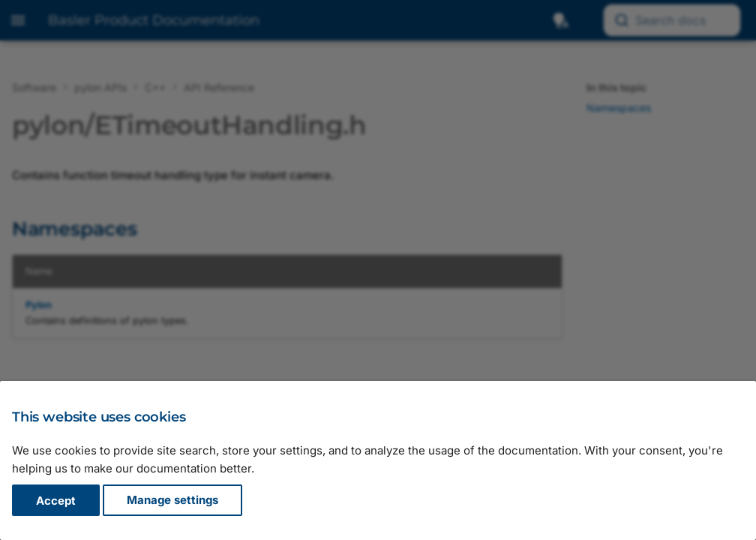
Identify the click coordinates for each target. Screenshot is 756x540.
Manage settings (172, 501)
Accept (56, 501)
